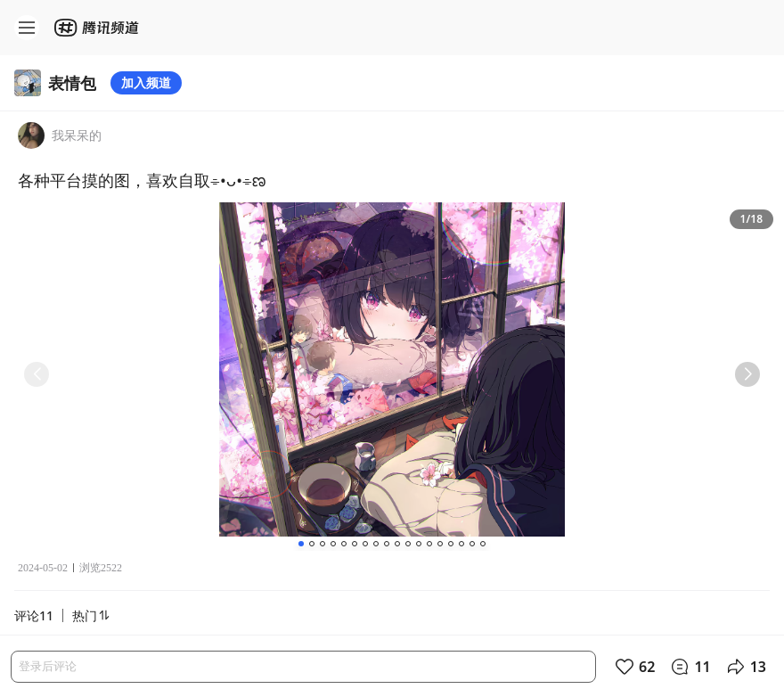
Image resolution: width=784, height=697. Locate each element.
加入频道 (146, 82)
